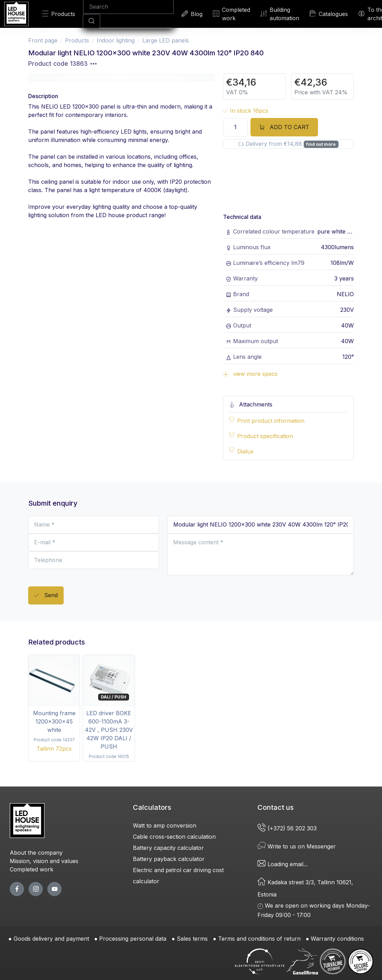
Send (46, 596)
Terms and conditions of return (259, 939)
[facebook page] (17, 889)
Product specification (265, 436)
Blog (192, 14)
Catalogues (329, 14)
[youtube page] (54, 889)
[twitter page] (36, 889)
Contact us (276, 807)
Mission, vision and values (44, 861)
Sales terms (192, 939)
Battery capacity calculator (168, 848)
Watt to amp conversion (165, 825)
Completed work (232, 14)
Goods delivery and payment (51, 939)
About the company (36, 853)
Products (59, 14)
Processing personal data (133, 939)
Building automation (280, 14)
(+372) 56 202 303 (288, 828)
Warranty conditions (337, 939)
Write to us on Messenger (297, 846)
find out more (321, 144)
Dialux (245, 451)
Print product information (271, 421)
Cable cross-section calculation (174, 837)
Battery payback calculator (169, 859)
